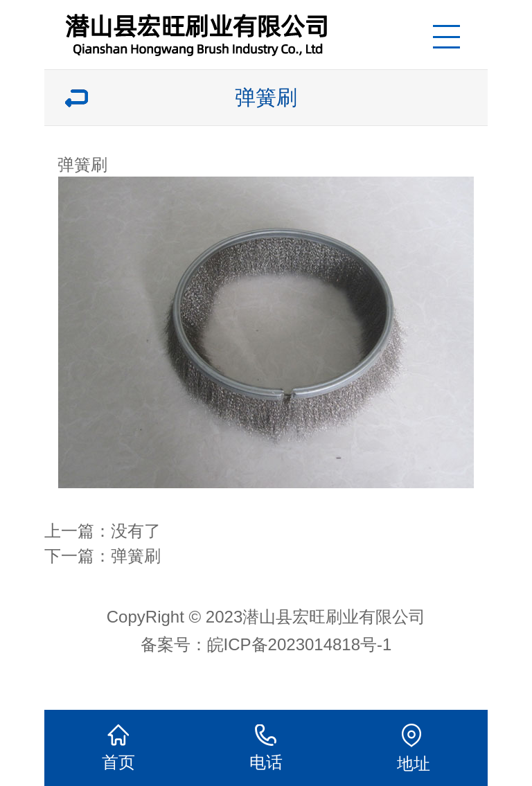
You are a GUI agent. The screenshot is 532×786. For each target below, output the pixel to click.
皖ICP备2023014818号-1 (300, 644)
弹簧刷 (136, 556)
